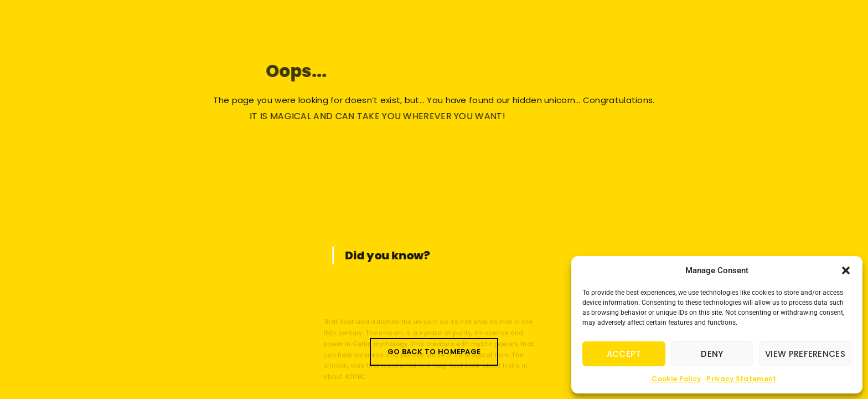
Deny (712, 354)
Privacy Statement (741, 379)
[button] (846, 270)
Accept (624, 354)
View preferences (805, 354)
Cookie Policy (676, 379)
